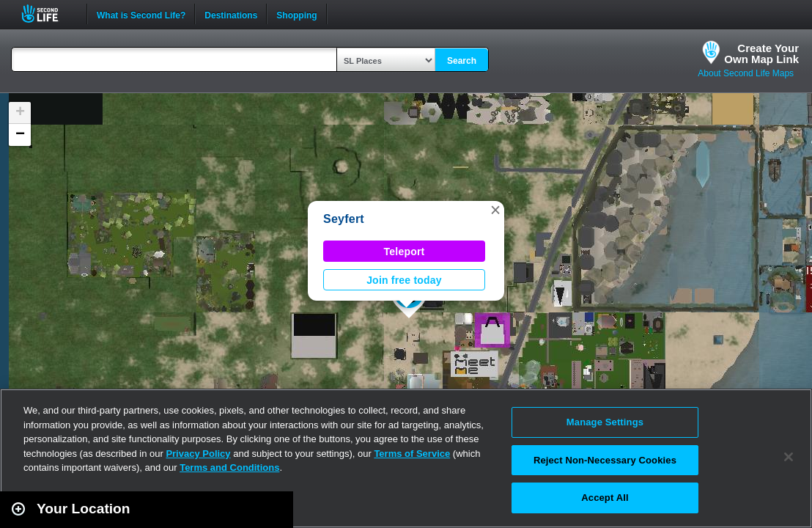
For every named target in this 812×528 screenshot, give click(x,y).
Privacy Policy (198, 454)
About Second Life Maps (746, 73)
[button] (495, 210)
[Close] (789, 457)
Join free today (404, 280)
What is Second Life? (141, 14)
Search (462, 61)
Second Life (48, 14)
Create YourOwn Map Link (761, 54)
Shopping (296, 14)
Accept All (605, 498)
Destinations (231, 14)
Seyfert (344, 219)
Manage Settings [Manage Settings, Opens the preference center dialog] (605, 422)
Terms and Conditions (229, 467)
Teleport (405, 252)
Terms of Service (412, 454)
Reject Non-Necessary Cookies (605, 460)
